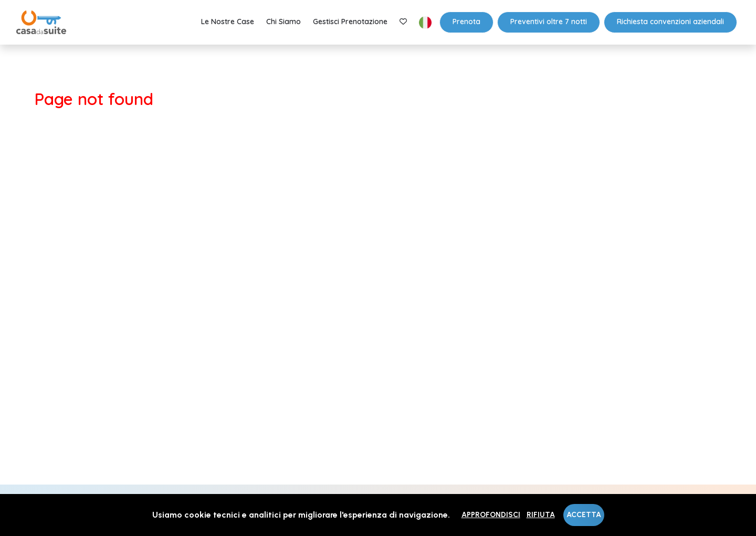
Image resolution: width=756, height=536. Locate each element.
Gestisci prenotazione (350, 22)
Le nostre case (228, 22)
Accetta (584, 515)
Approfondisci (491, 515)
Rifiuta (541, 515)
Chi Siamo (283, 22)
